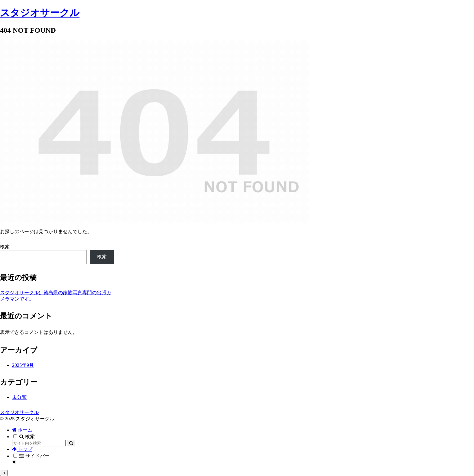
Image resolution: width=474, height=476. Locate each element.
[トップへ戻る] (4, 473)
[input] (39, 443)
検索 (5, 247)
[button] (71, 443)
